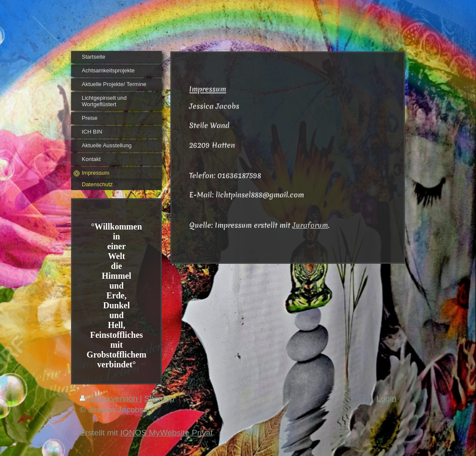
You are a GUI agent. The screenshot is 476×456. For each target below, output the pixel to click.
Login (386, 398)
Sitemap (159, 398)
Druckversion (110, 398)
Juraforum (310, 225)
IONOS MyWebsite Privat (167, 433)
